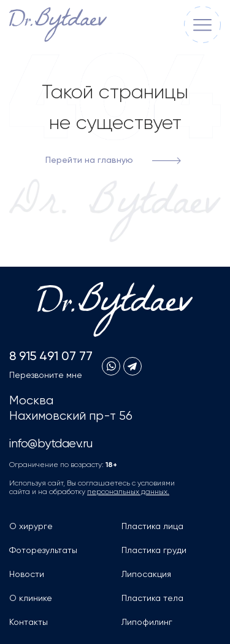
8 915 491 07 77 (51, 357)
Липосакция (146, 575)
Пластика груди (154, 551)
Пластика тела (152, 599)
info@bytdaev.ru (51, 444)
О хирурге (31, 527)
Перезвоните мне (46, 375)
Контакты (29, 622)
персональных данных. (128, 492)
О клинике (31, 599)
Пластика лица (152, 527)
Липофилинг (147, 622)
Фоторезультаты (43, 551)
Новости (27, 575)
